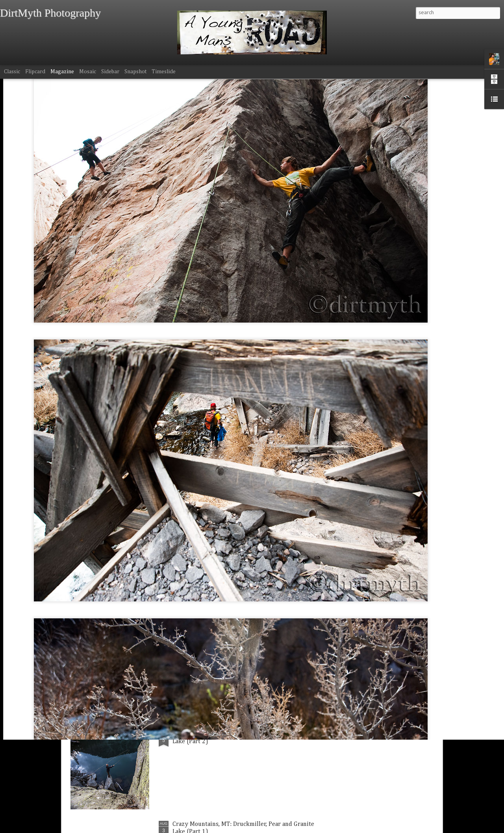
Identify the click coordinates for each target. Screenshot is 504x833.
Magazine (62, 72)
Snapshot (135, 72)
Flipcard (35, 72)
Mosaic (88, 72)
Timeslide (164, 72)
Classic (12, 72)
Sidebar (110, 72)
